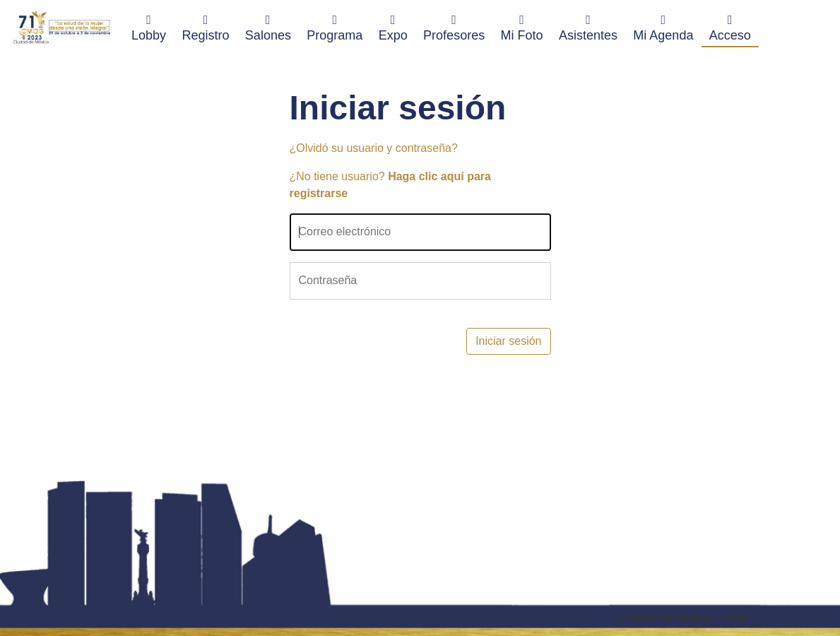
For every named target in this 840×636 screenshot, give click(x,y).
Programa (335, 27)
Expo (393, 27)
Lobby (153, 27)
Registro (205, 27)
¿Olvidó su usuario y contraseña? (374, 148)
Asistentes (588, 27)
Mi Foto (522, 27)
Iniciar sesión (508, 341)
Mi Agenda (663, 27)
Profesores (454, 27)
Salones (268, 27)
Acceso (730, 27)
